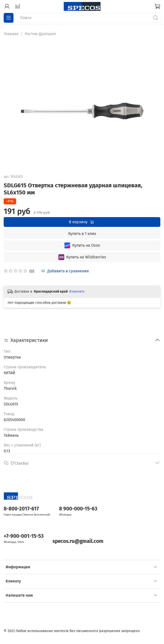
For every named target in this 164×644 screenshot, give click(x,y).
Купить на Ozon (82, 245)
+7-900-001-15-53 (24, 536)
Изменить (77, 291)
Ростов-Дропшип (40, 34)
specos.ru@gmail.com (78, 541)
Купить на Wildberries (82, 257)
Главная (11, 34)
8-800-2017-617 (21, 509)
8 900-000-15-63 (78, 509)
